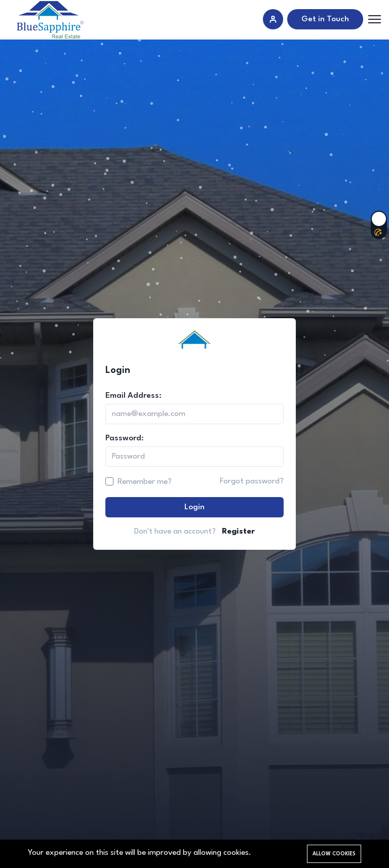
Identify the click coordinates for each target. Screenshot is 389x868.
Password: (125, 438)
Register (238, 532)
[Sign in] (273, 19)
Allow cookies (334, 854)
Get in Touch (325, 19)
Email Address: (133, 396)
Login (194, 507)
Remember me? (145, 482)
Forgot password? (252, 481)
